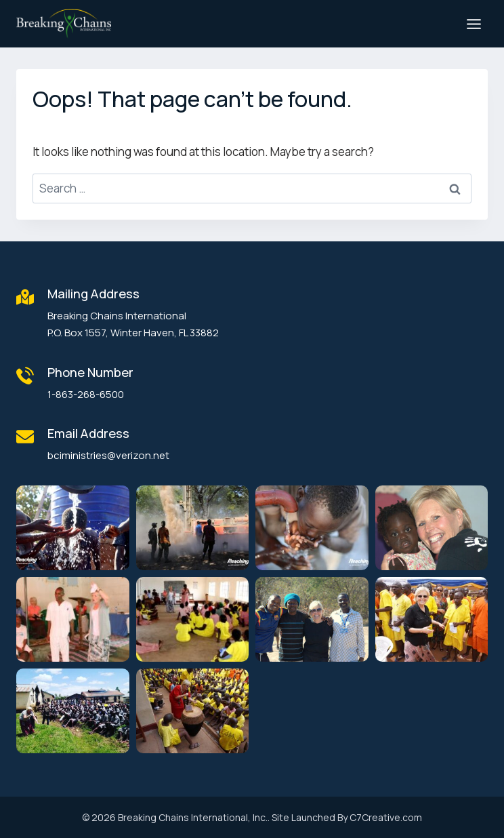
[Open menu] (474, 24)
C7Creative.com (386, 817)
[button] (73, 528)
